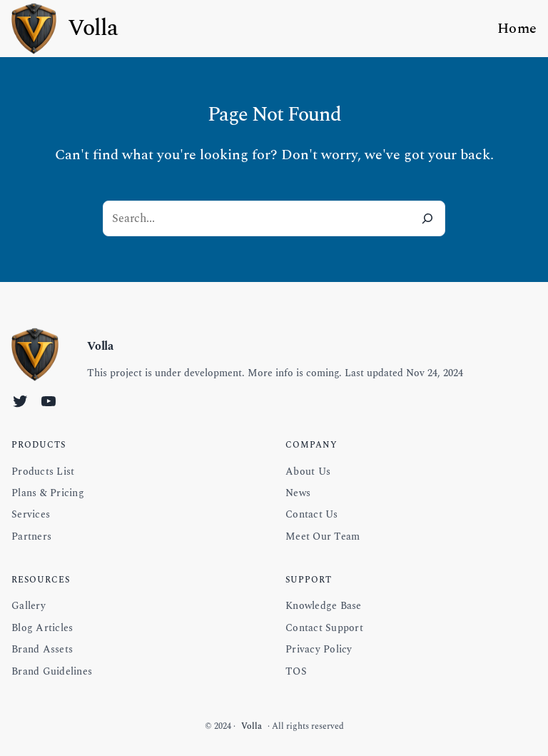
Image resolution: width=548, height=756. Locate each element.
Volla (93, 28)
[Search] (427, 218)
